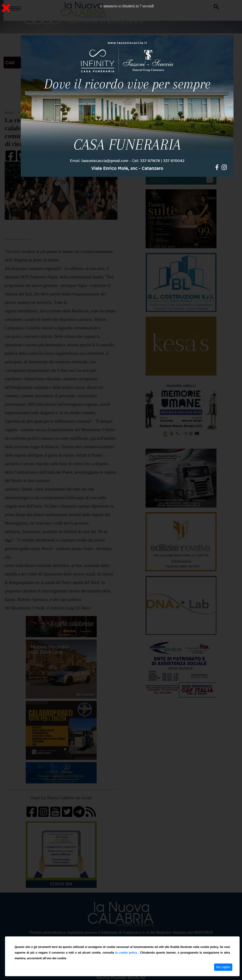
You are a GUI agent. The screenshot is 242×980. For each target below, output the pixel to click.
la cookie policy (127, 953)
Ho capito (223, 967)
